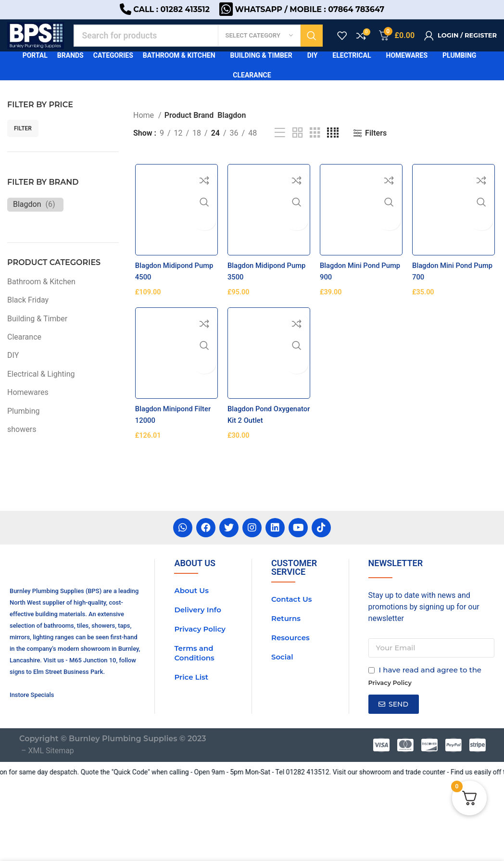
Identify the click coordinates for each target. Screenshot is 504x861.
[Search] (206, 46)
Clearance (24, 352)
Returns (286, 688)
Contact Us (292, 668)
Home (145, 130)
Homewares (28, 408)
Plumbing (24, 426)
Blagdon (27, 219)
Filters (376, 148)
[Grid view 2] (298, 148)
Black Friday (28, 315)
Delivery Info (197, 679)
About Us (191, 660)
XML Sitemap (51, 829)
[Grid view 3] (315, 148)
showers (22, 444)
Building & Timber (37, 334)
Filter (23, 143)
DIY (13, 371)
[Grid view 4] (333, 148)
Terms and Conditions (194, 722)
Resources (290, 707)
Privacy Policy (200, 698)
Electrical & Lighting (41, 389)
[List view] (280, 148)
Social (282, 726)
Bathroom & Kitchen (41, 297)
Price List (191, 746)
